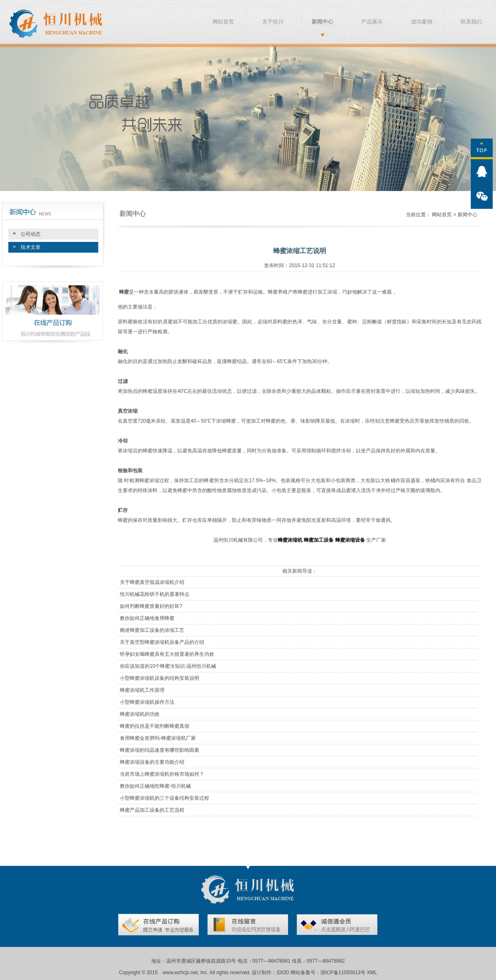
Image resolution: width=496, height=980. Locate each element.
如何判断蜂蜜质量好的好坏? (151, 606)
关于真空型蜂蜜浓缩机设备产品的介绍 (162, 642)
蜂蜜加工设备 (319, 540)
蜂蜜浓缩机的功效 (140, 714)
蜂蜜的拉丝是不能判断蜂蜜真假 (155, 726)
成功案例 (422, 22)
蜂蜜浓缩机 (290, 540)
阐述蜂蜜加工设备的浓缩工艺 (152, 630)
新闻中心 (322, 22)
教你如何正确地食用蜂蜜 (147, 618)
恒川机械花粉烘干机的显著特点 (155, 594)
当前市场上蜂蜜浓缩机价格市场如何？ (162, 774)
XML (372, 973)
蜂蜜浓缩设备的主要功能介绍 (152, 762)
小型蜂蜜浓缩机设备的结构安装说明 (160, 678)
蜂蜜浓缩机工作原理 (142, 690)
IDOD (283, 973)
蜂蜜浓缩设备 (350, 540)
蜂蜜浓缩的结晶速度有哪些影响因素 (160, 750)
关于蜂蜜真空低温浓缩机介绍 (152, 582)
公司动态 (31, 234)
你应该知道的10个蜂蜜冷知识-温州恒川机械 (168, 666)
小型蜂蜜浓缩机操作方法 (147, 702)
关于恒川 (273, 22)
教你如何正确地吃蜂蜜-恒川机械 (155, 786)
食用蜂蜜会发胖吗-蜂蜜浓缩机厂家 (158, 738)
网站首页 (223, 22)
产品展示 (372, 22)
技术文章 (31, 247)
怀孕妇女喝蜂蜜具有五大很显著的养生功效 (167, 654)
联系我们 (471, 22)
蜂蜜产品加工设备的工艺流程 (152, 810)
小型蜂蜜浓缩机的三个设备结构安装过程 (165, 798)
